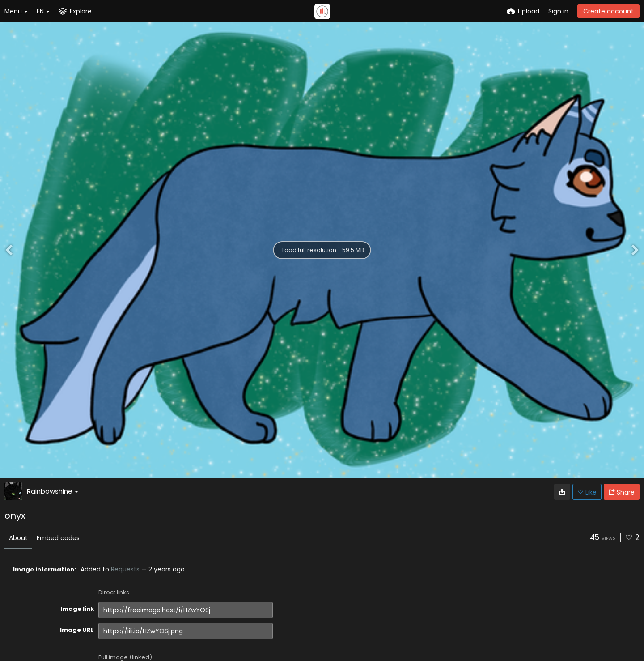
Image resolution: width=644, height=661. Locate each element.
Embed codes (58, 538)
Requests (125, 569)
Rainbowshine (53, 491)
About (18, 538)
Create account (608, 11)
